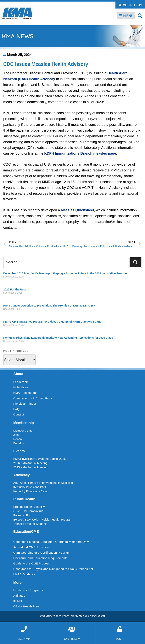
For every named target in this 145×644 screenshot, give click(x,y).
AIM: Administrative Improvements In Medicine (43, 483)
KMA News (21, 387)
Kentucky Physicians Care (30, 491)
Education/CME (26, 532)
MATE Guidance (24, 574)
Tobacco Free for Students (30, 524)
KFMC (18, 601)
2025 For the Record (16, 289)
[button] (140, 16)
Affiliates (20, 596)
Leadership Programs (29, 590)
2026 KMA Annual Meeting (30, 463)
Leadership (22, 382)
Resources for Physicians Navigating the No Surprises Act (53, 569)
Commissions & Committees (33, 398)
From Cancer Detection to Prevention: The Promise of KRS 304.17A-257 (49, 306)
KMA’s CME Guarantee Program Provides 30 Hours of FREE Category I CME (52, 322)
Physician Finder (25, 404)
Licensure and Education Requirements (40, 558)
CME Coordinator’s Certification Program (42, 553)
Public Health (24, 499)
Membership (24, 423)
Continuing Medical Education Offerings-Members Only (51, 542)
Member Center (23, 430)
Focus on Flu (22, 515)
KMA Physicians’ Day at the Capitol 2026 (39, 459)
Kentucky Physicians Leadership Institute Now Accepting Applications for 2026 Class (58, 338)
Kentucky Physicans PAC (30, 487)
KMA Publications (25, 393)
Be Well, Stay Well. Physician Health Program (43, 519)
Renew (18, 439)
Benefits (19, 443)
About (18, 374)
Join (16, 435)
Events (19, 451)
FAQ (16, 409)
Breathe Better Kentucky (29, 507)
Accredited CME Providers (31, 547)
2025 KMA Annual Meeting (30, 467)
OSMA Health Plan (26, 606)
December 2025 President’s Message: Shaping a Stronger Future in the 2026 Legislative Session (65, 273)
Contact (19, 414)
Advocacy (22, 475)
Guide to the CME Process (32, 563)
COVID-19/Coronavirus (28, 511)
